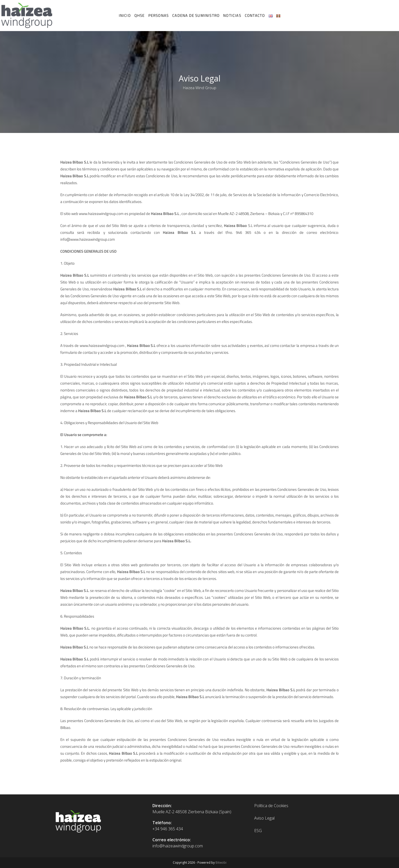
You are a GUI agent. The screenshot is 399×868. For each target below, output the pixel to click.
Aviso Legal (264, 818)
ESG (258, 831)
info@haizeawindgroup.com (178, 846)
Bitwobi (221, 863)
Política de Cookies (271, 806)
